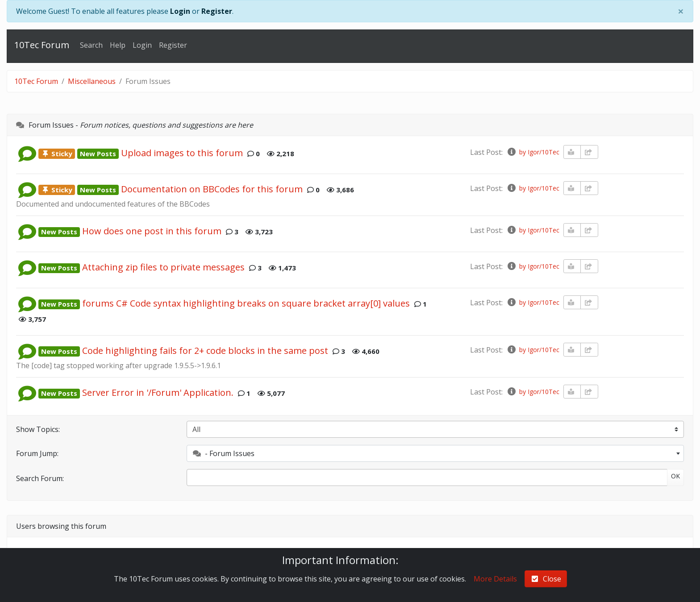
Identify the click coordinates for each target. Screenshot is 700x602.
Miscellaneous (92, 81)
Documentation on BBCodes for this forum (212, 189)
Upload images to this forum (182, 153)
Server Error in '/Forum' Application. (158, 392)
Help (118, 45)
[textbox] (435, 453)
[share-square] (589, 152)
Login (180, 11)
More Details (495, 579)
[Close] (681, 11)
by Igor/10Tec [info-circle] (533, 152)
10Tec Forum (42, 45)
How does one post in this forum (152, 231)
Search (91, 45)
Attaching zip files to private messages (163, 267)
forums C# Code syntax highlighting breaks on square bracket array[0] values (246, 303)
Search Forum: (40, 478)
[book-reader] (572, 152)
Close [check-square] (546, 579)
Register (217, 11)
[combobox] (435, 453)
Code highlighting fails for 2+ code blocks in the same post (205, 351)
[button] (27, 153)
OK (675, 476)
